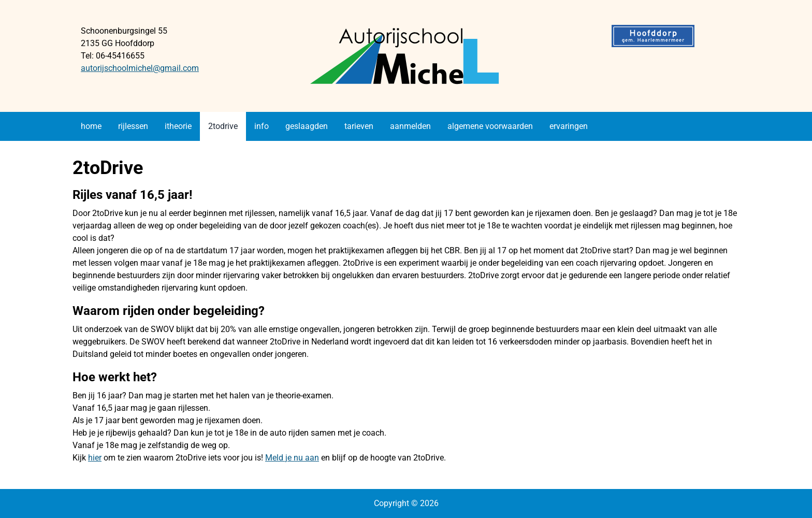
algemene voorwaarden (490, 126)
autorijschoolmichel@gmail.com (140, 68)
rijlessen (133, 126)
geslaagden (307, 126)
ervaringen (569, 126)
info (262, 126)
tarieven (359, 126)
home (91, 126)
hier (95, 458)
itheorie (178, 126)
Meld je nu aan (292, 458)
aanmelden (410, 126)
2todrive (223, 126)
